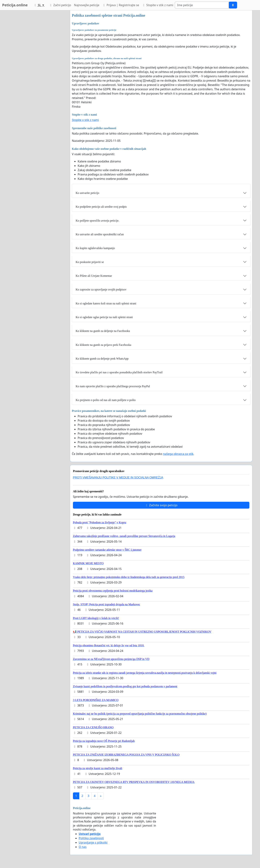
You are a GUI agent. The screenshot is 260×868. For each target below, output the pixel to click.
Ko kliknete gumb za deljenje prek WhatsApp (102, 359)
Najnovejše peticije (87, 5)
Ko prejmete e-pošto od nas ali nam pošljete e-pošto (106, 400)
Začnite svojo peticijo (161, 505)
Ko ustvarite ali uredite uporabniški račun (100, 234)
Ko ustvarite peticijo (87, 193)
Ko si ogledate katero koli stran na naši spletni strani (106, 303)
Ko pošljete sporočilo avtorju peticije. (97, 221)
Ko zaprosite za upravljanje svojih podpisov (101, 289)
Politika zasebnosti (91, 838)
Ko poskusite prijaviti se (90, 262)
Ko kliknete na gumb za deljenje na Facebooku (103, 331)
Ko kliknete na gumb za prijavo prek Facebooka (103, 345)
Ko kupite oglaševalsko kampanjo (95, 248)
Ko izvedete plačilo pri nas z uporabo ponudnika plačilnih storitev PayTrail (119, 372)
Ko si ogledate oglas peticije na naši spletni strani (104, 317)
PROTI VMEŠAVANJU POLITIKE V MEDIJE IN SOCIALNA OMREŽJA (118, 478)
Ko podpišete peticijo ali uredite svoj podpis (101, 207)
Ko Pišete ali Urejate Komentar (94, 276)
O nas (83, 847)
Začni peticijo (60, 5)
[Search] (202, 5)
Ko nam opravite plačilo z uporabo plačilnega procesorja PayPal (113, 386)
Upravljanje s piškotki (93, 842)
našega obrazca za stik (178, 454)
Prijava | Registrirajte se (121, 5)
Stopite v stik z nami (158, 5)
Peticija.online (15, 5)
